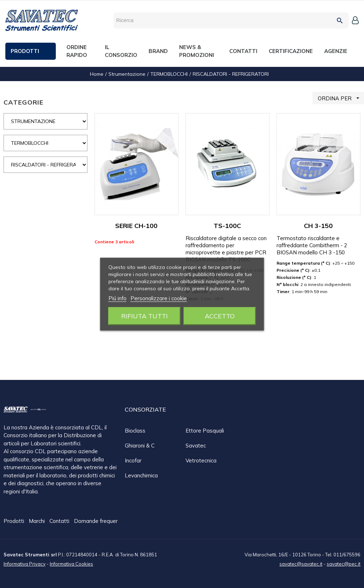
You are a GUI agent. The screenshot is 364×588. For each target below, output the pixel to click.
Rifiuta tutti (144, 316)
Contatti (60, 521)
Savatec (196, 446)
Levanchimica (141, 475)
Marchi (38, 521)
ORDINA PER (341, 98)
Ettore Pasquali (205, 431)
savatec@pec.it (344, 563)
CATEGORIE (23, 102)
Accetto (220, 316)
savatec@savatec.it (301, 563)
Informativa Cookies (71, 563)
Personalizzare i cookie (159, 298)
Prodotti (15, 521)
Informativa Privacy (25, 563)
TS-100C (227, 226)
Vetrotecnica (201, 460)
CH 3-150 (318, 226)
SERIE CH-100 (136, 226)
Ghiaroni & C (140, 446)
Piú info (117, 298)
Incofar (133, 460)
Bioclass (135, 431)
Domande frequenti (98, 521)
